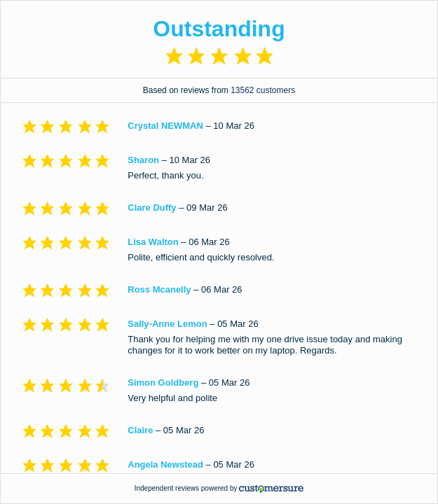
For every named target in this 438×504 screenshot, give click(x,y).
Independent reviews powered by (219, 488)
